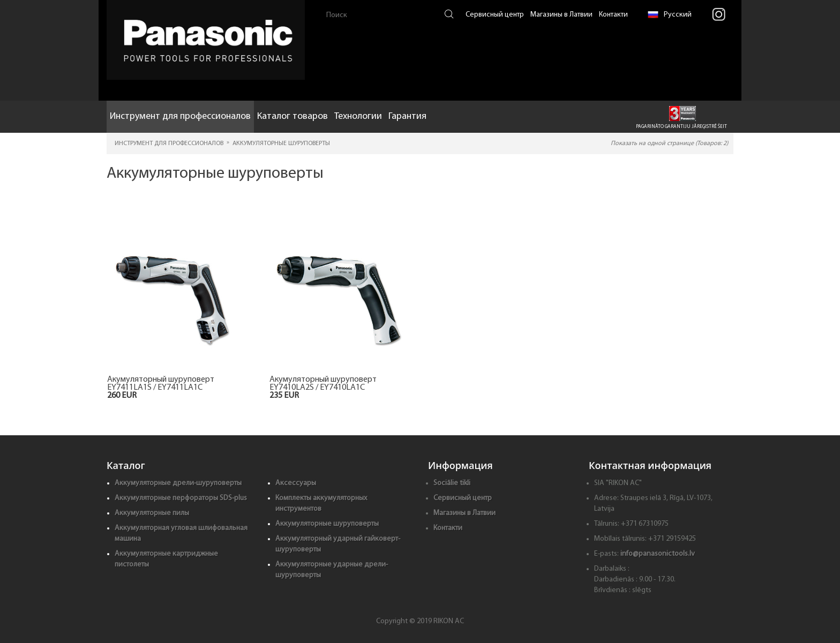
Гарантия (407, 116)
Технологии (358, 116)
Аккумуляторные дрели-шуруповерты (178, 483)
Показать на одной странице (669, 143)
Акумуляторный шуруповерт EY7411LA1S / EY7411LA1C (161, 384)
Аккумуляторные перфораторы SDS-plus (181, 498)
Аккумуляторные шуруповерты (327, 524)
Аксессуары (296, 483)
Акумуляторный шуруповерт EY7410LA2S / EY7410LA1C (323, 384)
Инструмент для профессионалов (180, 116)
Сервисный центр (495, 15)
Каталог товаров (292, 116)
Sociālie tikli (452, 483)
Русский (670, 15)
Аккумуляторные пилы (152, 513)
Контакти (613, 15)
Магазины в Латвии (561, 15)
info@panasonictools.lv (658, 554)
